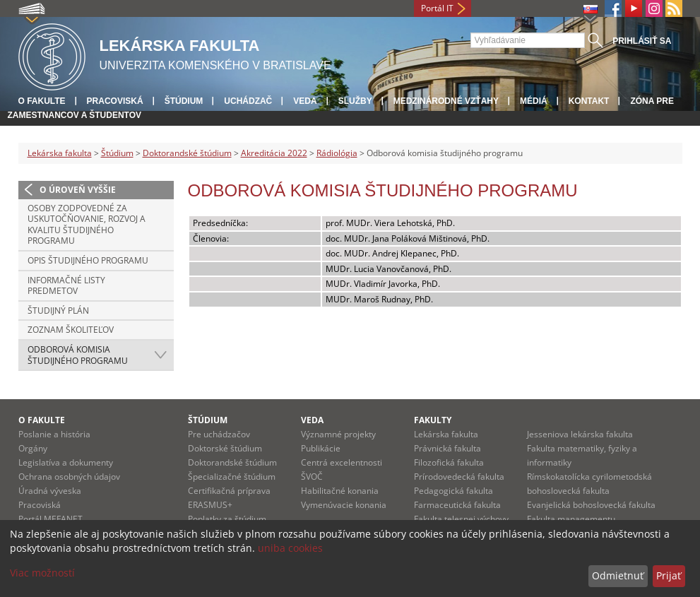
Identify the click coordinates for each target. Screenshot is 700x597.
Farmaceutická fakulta (457, 505)
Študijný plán (58, 311)
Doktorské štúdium (225, 448)
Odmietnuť (618, 575)
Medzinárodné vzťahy (446, 101)
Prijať (669, 575)
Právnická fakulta (447, 448)
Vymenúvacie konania (344, 505)
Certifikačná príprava (229, 491)
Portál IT (437, 8)
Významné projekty (338, 434)
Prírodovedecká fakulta (459, 477)
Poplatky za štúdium (227, 519)
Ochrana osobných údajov (69, 477)
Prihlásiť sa (642, 41)
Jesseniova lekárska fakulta (580, 434)
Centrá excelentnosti (342, 462)
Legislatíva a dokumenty (66, 462)
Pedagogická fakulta (453, 491)
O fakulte (42, 101)
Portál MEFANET (51, 519)
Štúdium (184, 101)
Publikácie (321, 448)
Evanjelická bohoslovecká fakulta (591, 505)
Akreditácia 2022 (274, 153)
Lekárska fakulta (60, 153)
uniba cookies (290, 548)
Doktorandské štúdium (187, 153)
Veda (305, 101)
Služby (355, 101)
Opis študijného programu (88, 260)
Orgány (33, 448)
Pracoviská (115, 101)
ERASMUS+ (210, 505)
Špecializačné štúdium (232, 477)
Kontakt (589, 101)
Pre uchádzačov (219, 434)
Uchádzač (248, 101)
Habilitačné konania (340, 491)
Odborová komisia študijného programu (78, 355)
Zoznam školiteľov (71, 330)
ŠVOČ (312, 477)
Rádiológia (337, 153)
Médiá (534, 101)
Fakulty (433, 420)
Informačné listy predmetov (66, 286)
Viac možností (42, 573)
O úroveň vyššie (78, 190)
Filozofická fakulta (449, 462)
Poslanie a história (54, 434)
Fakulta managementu (571, 519)
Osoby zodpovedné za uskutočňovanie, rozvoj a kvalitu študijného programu (87, 225)
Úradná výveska (50, 491)
